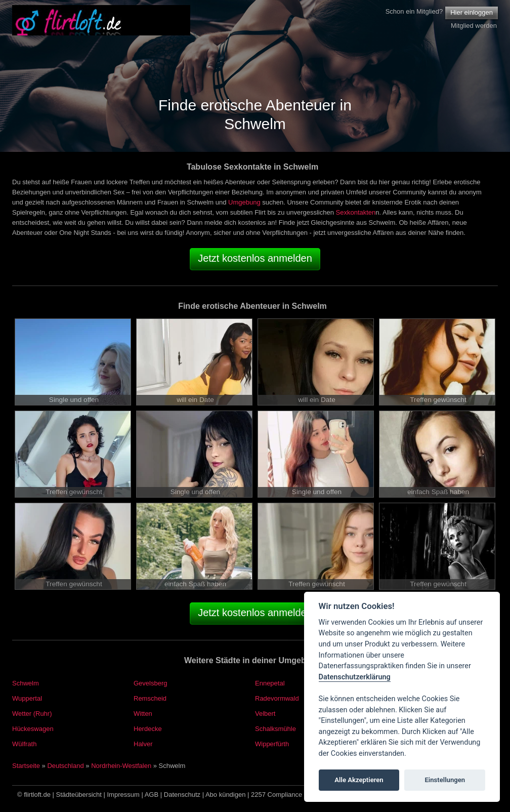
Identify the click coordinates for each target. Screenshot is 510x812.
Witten (143, 714)
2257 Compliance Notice (287, 795)
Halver (143, 744)
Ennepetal (270, 683)
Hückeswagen (33, 729)
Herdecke (148, 729)
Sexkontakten (356, 212)
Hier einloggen (472, 12)
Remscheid (150, 698)
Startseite (26, 766)
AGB (152, 795)
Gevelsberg (150, 683)
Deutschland (65, 766)
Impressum (123, 795)
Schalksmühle (275, 729)
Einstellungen (445, 780)
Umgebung (244, 202)
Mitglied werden (474, 26)
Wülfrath (24, 744)
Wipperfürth (272, 744)
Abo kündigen (226, 795)
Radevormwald (277, 698)
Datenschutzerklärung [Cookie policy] (355, 677)
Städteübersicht (79, 795)
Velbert (265, 714)
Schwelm (26, 683)
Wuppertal (27, 698)
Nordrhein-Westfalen (121, 766)
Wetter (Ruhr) (32, 714)
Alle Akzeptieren (359, 780)
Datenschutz (182, 795)
